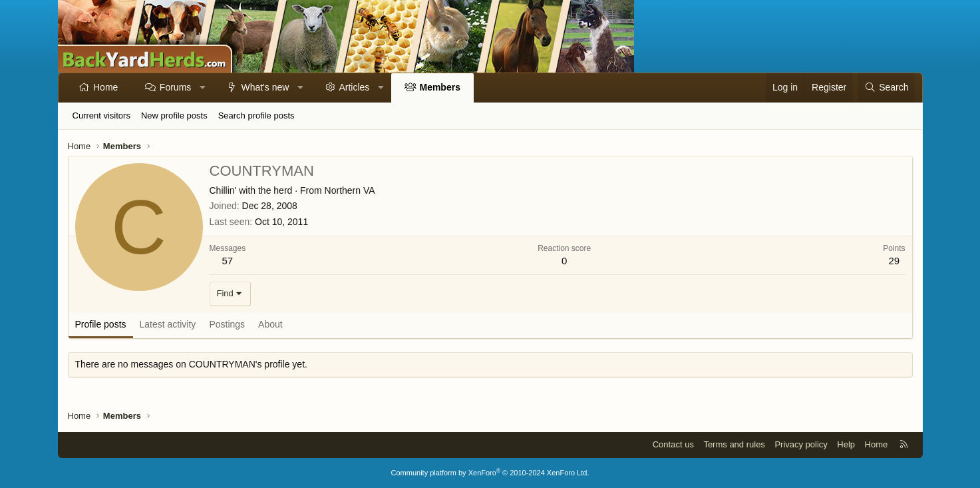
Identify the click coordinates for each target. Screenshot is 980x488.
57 (228, 261)
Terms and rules (734, 444)
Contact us (673, 444)
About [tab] (270, 324)
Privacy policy (801, 444)
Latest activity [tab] (168, 324)
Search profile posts (256, 116)
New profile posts (174, 116)
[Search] (886, 88)
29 (894, 261)
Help (846, 444)
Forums (175, 87)
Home (105, 87)
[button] (203, 88)
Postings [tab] (227, 324)
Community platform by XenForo (490, 473)
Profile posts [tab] (101, 324)
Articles (354, 87)
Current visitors (101, 116)
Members (439, 87)
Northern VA (350, 190)
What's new (265, 87)
